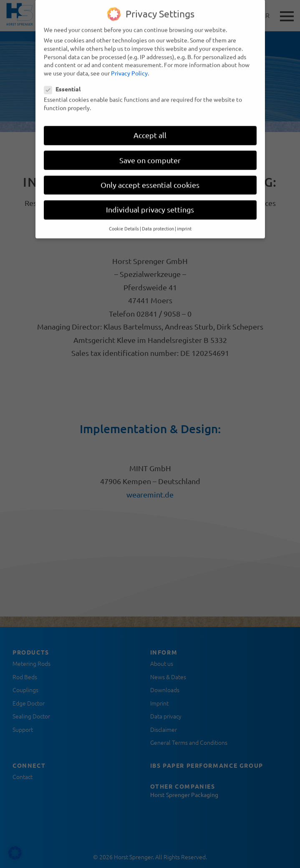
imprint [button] (184, 223)
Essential (65, 83)
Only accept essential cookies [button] (150, 179)
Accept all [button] (150, 129)
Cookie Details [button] (124, 223)
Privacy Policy (129, 67)
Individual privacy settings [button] (150, 203)
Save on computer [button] (150, 154)
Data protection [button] (158, 223)
